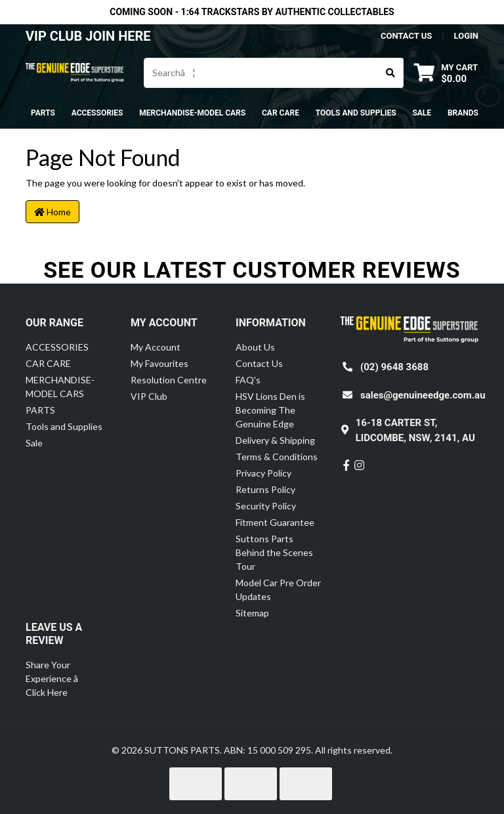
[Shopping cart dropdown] (446, 73)
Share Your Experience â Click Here (59, 678)
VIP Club (149, 396)
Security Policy (266, 506)
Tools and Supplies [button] (356, 113)
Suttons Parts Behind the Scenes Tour (274, 552)
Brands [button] (463, 113)
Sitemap (252, 613)
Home (52, 212)
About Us (255, 347)
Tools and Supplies (64, 426)
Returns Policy (265, 489)
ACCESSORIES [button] (97, 113)
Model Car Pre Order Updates (278, 589)
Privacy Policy (263, 473)
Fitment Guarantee (275, 522)
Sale (422, 113)
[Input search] (261, 73)
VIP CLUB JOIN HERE (90, 36)
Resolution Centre (169, 380)
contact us (406, 36)
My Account (156, 347)
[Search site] (391, 73)
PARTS (40, 410)
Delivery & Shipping (275, 440)
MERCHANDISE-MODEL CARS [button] (192, 113)
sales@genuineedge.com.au (423, 395)
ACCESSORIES (57, 347)
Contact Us (259, 363)
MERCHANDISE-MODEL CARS (60, 387)
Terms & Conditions (277, 457)
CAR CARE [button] (281, 113)
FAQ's (248, 380)
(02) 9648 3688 (394, 367)
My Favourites (159, 363)
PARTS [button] (43, 113)
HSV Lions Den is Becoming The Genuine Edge (270, 410)
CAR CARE (48, 363)
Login (466, 36)
